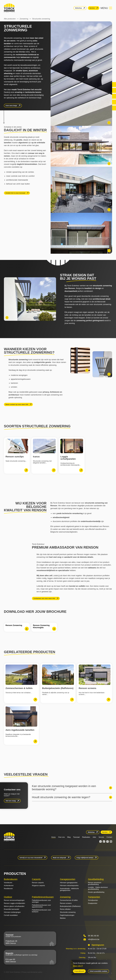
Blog (69, 837)
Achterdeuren (9, 886)
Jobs (94, 837)
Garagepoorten (68, 879)
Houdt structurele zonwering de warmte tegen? (61, 797)
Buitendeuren (11, 879)
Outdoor (8, 897)
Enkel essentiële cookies (98, 971)
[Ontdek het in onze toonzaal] (17, 193)
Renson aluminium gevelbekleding (95, 884)
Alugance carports (38, 886)
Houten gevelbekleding (96, 892)
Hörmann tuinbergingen (12, 912)
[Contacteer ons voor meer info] (46, 598)
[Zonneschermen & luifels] (21, 683)
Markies (63, 918)
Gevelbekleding (96, 879)
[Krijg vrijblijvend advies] (86, 858)
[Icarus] (44, 455)
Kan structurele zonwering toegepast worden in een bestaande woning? (64, 788)
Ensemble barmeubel (11, 909)
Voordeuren (8, 883)
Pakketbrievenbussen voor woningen (41, 901)
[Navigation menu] (106, 8)
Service (101, 837)
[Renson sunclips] (17, 455)
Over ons (62, 837)
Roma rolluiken (65, 909)
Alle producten (10, 19)
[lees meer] (26, 470)
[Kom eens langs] (13, 106)
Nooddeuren (8, 889)
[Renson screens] (95, 683)
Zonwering (24, 19)
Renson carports (38, 883)
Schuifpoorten (93, 900)
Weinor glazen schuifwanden (14, 906)
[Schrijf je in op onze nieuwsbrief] (32, 858)
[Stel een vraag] (12, 801)
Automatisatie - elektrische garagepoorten (69, 889)
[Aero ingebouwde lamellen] (21, 725)
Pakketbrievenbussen (43, 897)
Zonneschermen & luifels (69, 900)
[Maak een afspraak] (61, 858)
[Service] (94, 8)
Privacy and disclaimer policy (32, 972)
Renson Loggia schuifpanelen (15, 903)
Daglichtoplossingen (67, 915)
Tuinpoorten (94, 897)
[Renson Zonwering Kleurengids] (44, 627)
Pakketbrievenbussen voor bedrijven (41, 911)
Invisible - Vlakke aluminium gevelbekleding (98, 888)
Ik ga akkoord (79, 971)
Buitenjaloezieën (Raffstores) (70, 906)
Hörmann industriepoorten (69, 886)
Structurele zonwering (68, 912)
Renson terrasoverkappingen (14, 900)
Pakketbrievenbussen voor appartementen (41, 906)
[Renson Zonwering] (17, 627)
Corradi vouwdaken (11, 915)
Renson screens (66, 903)
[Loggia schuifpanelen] (72, 455)
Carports (36, 879)
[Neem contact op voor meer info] (18, 404)
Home (53, 837)
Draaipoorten (93, 903)
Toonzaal (76, 837)
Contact (109, 837)
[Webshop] (80, 8)
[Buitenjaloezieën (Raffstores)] (58, 683)
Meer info (77, 966)
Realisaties (86, 837)
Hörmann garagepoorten (69, 883)
